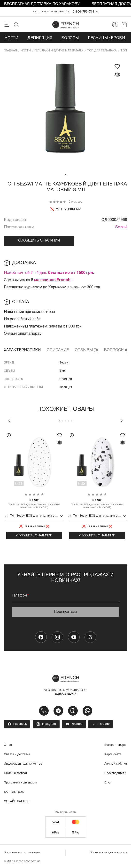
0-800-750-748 (83, 12)
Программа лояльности (20, 783)
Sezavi (121, 227)
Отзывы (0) (86, 350)
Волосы (70, 38)
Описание (58, 350)
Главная (10, 51)
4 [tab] (69, 421)
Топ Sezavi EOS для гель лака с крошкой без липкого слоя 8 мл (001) (34, 504)
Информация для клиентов (23, 764)
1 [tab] (66, 175)
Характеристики (22, 350)
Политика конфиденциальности (108, 853)
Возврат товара (115, 745)
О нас (8, 745)
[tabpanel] (66, 114)
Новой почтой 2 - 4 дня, (49, 273)
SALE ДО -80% (14, 792)
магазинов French (52, 280)
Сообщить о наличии (39, 241)
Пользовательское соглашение (22, 853)
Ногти (11, 38)
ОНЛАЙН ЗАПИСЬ (17, 801)
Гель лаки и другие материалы (59, 51)
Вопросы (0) (117, 350)
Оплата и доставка (17, 754)
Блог (108, 783)
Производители (115, 773)
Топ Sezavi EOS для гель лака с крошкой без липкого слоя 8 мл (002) (97, 504)
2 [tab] (63, 421)
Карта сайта (113, 754)
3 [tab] (66, 421)
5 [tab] (71, 421)
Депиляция (40, 38)
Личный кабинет (116, 764)
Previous (9, 421)
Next (122, 421)
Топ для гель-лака (102, 51)
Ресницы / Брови (106, 38)
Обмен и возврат (15, 773)
